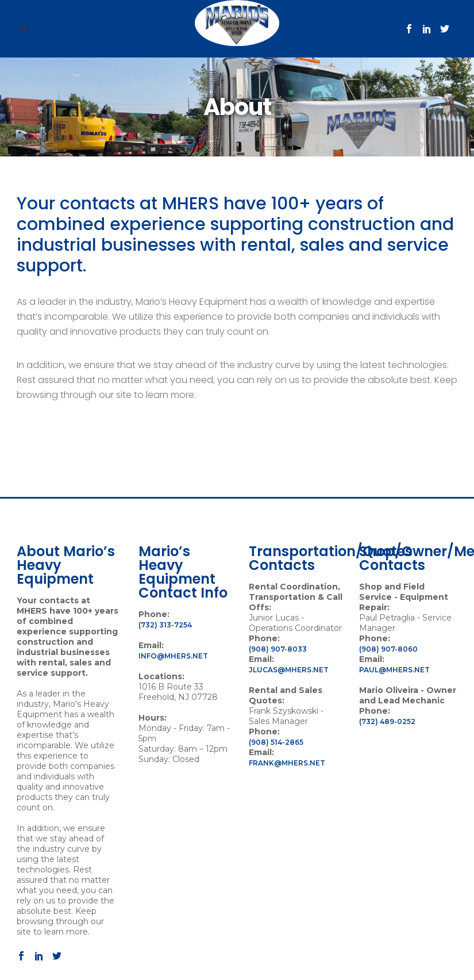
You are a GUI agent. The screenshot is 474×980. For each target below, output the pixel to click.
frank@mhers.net (287, 763)
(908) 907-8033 (278, 649)
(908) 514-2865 (276, 742)
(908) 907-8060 (388, 649)
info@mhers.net (173, 656)
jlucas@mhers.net (289, 670)
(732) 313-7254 (165, 625)
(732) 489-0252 (387, 721)
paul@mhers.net (394, 670)
